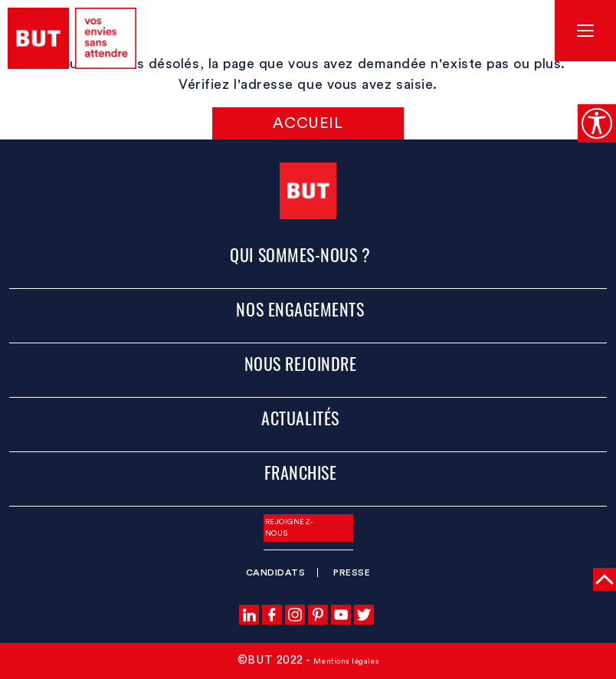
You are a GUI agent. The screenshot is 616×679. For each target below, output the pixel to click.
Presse (352, 572)
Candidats (276, 572)
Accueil (308, 123)
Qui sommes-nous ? (300, 254)
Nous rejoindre (301, 363)
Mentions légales (346, 661)
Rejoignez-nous (290, 528)
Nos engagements (300, 309)
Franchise (301, 472)
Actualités (300, 418)
